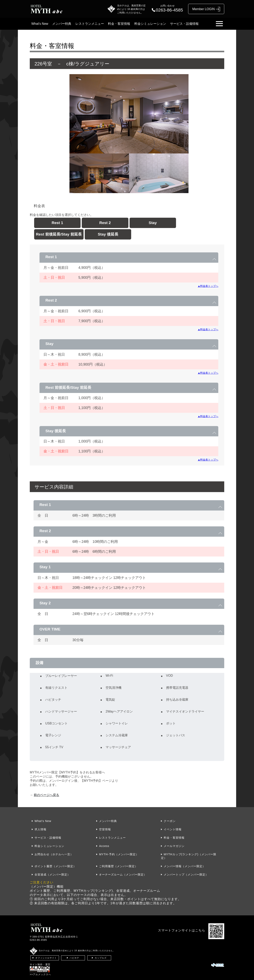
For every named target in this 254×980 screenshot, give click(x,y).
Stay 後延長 (108, 234)
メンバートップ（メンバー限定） (186, 875)
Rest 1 (57, 223)
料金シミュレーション (150, 24)
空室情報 (105, 829)
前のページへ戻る (46, 795)
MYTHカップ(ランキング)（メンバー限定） (189, 856)
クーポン (170, 821)
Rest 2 (105, 223)
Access (104, 846)
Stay (153, 223)
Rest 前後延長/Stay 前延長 (59, 234)
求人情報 (40, 829)
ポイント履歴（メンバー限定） (55, 866)
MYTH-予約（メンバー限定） (119, 854)
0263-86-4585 (38, 940)
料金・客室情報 (119, 24)
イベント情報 (173, 829)
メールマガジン (174, 846)
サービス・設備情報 (184, 24)
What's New (40, 24)
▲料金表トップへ (208, 286)
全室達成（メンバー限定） (52, 875)
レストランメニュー (90, 24)
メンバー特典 (62, 24)
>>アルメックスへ (40, 974)
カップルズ (101, 958)
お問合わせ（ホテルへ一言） (54, 854)
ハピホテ (74, 958)
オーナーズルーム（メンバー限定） (123, 875)
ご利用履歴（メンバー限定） (118, 866)
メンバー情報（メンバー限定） (185, 866)
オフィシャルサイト (46, 958)
